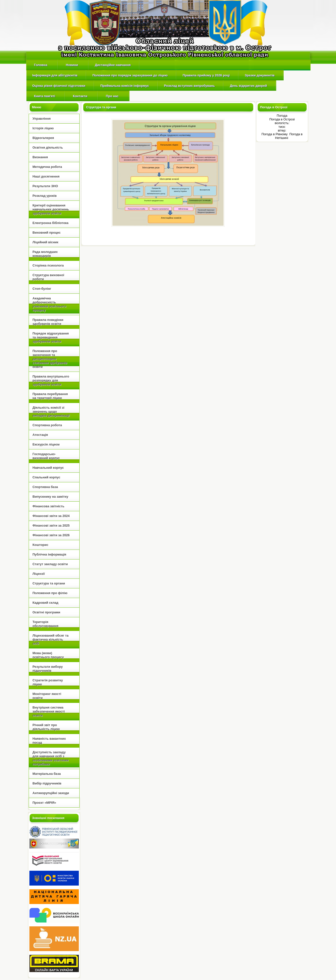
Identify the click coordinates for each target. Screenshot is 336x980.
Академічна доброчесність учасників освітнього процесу (50, 304)
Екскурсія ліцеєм (46, 444)
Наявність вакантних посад (49, 741)
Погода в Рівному (275, 134)
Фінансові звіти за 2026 (51, 535)
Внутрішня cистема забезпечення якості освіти (49, 711)
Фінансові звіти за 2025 (51, 525)
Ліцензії (39, 574)
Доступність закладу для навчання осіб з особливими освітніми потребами (51, 758)
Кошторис (41, 545)
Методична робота (47, 167)
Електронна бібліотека (51, 223)
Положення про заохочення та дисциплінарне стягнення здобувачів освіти (50, 359)
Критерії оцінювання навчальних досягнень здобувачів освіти (51, 209)
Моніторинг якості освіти (47, 696)
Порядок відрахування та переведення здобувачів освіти (51, 337)
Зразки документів (260, 75)
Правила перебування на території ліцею (50, 396)
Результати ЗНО (45, 186)
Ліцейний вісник (46, 242)
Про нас (112, 96)
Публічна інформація (50, 554)
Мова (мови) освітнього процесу (48, 655)
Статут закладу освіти (50, 564)
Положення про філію (50, 593)
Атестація (40, 435)
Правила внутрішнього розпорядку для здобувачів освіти (51, 380)
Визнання (40, 157)
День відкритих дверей (248, 86)
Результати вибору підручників (48, 669)
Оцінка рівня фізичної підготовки (59, 86)
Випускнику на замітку (51, 497)
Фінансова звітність (49, 506)
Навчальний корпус (48, 468)
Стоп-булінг (42, 289)
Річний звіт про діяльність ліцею (46, 727)
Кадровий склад (46, 603)
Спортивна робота (47, 425)
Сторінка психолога (48, 265)
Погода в (282, 119)
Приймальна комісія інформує (125, 86)
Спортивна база (45, 487)
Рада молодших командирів (45, 254)
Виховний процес (47, 233)
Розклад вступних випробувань (189, 86)
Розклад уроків (45, 196)
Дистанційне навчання (113, 65)
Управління (42, 119)
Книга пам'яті (44, 96)
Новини (72, 65)
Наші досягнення (46, 176)
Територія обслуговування (46, 624)
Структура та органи (49, 583)
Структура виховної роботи (48, 277)
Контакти (80, 96)
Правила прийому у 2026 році (206, 75)
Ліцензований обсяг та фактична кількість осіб (51, 639)
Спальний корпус (46, 477)
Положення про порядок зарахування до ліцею (130, 75)
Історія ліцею (43, 128)
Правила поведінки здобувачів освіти (48, 322)
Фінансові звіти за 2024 (51, 516)
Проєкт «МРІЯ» (44, 803)
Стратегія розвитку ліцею (48, 682)
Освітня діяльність (48, 147)
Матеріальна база (47, 774)
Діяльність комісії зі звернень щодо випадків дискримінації (51, 412)
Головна (41, 65)
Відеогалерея (43, 138)
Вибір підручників (47, 783)
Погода (282, 116)
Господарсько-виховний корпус (46, 456)
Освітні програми (46, 612)
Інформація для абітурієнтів (55, 75)
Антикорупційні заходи (51, 793)
